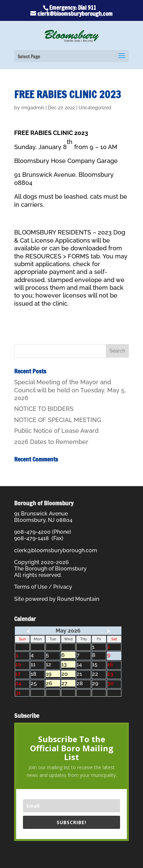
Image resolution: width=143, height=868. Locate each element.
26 (53, 683)
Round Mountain (78, 599)
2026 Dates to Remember (51, 442)
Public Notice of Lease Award (56, 431)
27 (68, 683)
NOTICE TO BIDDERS (44, 409)
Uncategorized (95, 108)
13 (68, 664)
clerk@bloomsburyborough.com (56, 550)
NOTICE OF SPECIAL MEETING (58, 420)
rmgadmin (33, 108)
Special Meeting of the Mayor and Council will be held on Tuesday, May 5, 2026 (70, 390)
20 (68, 674)
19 (53, 674)
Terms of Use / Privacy (43, 587)
